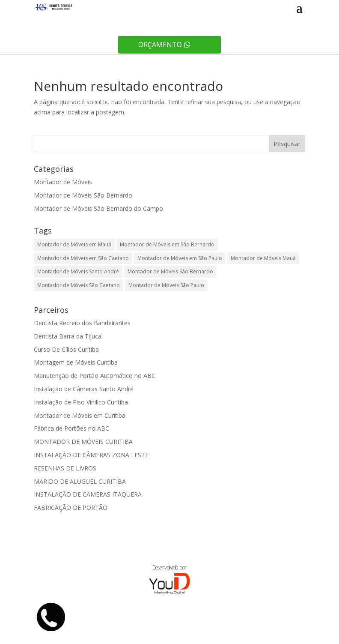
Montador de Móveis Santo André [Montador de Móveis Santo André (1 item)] (78, 271)
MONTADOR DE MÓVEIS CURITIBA (83, 442)
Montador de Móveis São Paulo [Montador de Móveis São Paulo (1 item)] (166, 285)
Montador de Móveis (63, 182)
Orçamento (160, 45)
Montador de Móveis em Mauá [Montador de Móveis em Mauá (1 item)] (74, 244)
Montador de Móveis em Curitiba (80, 415)
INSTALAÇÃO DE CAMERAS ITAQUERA (88, 494)
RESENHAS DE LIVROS (65, 468)
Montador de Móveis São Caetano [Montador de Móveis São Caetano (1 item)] (79, 285)
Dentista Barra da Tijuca (68, 336)
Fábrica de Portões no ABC (71, 428)
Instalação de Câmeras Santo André (84, 389)
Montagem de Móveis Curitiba (76, 362)
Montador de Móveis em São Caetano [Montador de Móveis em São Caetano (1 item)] (83, 258)
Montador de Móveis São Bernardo (83, 195)
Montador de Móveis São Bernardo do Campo (98, 208)
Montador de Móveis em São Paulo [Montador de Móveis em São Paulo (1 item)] (180, 258)
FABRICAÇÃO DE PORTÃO (71, 508)
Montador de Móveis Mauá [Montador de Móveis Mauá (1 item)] (263, 258)
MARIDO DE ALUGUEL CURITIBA (80, 481)
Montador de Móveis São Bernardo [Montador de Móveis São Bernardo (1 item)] (170, 271)
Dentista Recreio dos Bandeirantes (82, 323)
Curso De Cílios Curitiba (66, 349)
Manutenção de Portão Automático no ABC (95, 376)
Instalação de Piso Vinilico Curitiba (81, 402)
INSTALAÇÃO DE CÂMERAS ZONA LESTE (91, 455)
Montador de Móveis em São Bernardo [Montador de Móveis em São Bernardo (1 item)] (167, 244)
